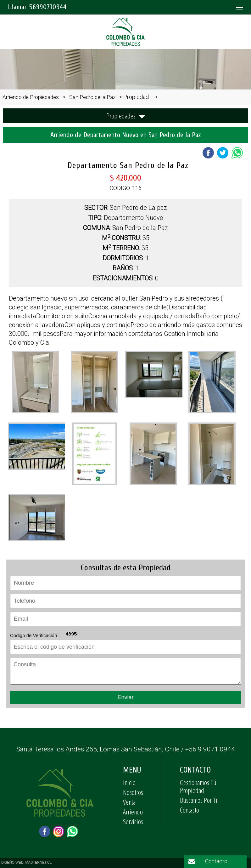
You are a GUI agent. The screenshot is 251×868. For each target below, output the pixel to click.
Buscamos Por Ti (199, 800)
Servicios (133, 821)
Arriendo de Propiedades (31, 97)
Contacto (190, 810)
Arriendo (133, 812)
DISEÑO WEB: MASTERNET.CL (26, 862)
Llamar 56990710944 (37, 7)
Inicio (129, 782)
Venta (129, 802)
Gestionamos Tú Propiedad (198, 786)
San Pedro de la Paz (92, 97)
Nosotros (133, 792)
